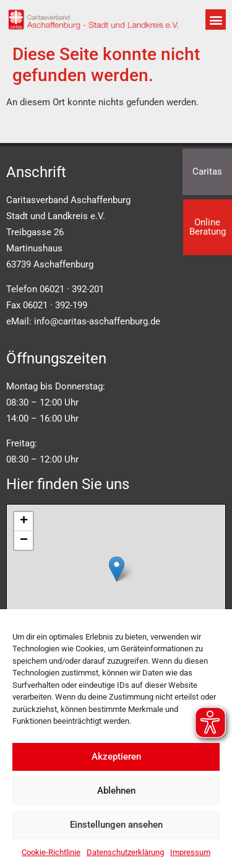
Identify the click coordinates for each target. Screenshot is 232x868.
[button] (216, 20)
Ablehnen (116, 791)
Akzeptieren (116, 757)
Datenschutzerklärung (125, 852)
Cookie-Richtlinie (51, 852)
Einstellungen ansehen (116, 825)
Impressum (190, 852)
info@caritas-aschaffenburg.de (97, 321)
